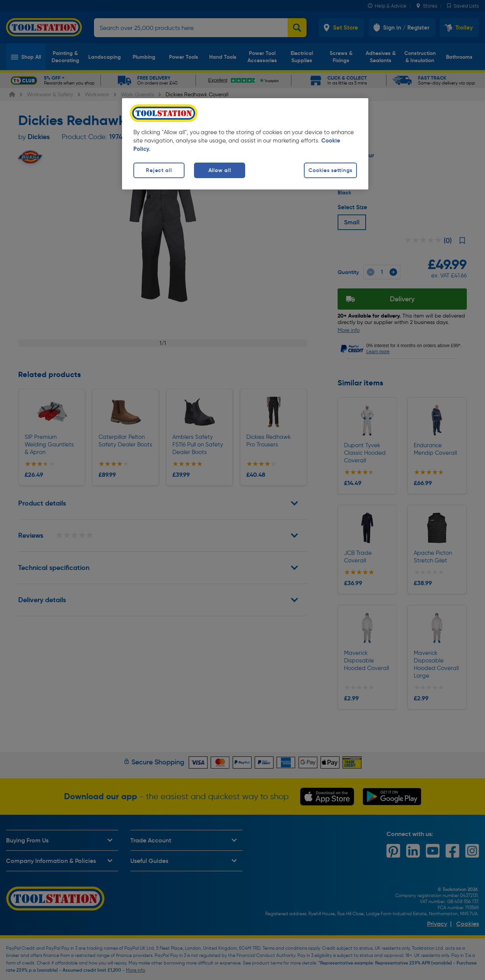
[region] (245, 144)
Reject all (159, 170)
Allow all (220, 170)
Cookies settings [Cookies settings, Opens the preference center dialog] (330, 170)
